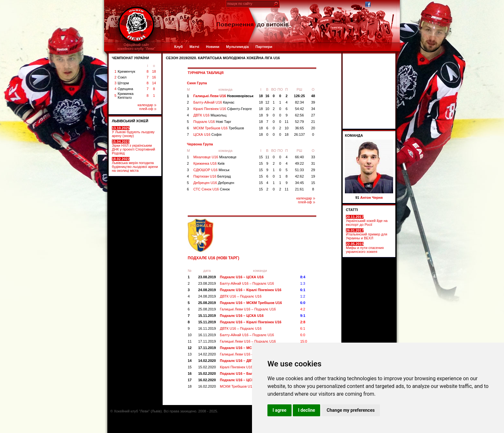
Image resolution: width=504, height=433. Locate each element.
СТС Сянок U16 (212, 189)
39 (313, 102)
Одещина (125, 89)
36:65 (300, 128)
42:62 (300, 176)
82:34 (300, 102)
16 (154, 77)
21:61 (300, 189)
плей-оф (148, 109)
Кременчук (126, 71)
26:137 (300, 134)
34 (313, 109)
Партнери (264, 47)
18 (154, 71)
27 (313, 115)
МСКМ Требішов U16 (219, 128)
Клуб (178, 47)
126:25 (299, 96)
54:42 (300, 109)
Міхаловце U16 (215, 157)
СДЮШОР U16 (212, 170)
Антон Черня (372, 198)
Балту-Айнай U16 (214, 102)
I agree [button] (279, 410)
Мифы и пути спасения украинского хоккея (365, 248)
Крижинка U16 (209, 163)
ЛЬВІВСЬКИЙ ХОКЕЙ (130, 121)
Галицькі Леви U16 (224, 96)
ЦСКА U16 (208, 134)
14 (154, 83)
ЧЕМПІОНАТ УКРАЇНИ (130, 58)
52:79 (300, 122)
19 (313, 176)
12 (267, 102)
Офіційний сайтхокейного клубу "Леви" (136, 47)
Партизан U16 (212, 176)
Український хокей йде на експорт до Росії (367, 221)
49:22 (300, 163)
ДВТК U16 (210, 115)
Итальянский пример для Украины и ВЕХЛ (367, 234)
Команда (354, 135)
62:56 (300, 115)
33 (313, 157)
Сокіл (122, 77)
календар (147, 105)
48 (313, 96)
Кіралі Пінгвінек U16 (223, 109)
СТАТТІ (352, 210)
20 (313, 128)
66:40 (300, 157)
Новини (213, 47)
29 (313, 170)
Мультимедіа (237, 47)
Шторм (123, 83)
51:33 (300, 170)
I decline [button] (306, 410)
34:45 (300, 183)
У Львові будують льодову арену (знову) (133, 132)
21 (313, 122)
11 (286, 122)
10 (267, 109)
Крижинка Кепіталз (126, 96)
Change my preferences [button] (351, 410)
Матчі (194, 47)
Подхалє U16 (212, 122)
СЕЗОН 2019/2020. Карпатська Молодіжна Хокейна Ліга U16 (223, 58)
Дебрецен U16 (214, 183)
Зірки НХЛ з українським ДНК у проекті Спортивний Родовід (133, 147)
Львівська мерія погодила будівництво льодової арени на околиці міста (135, 165)
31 (313, 163)
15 (261, 157)
